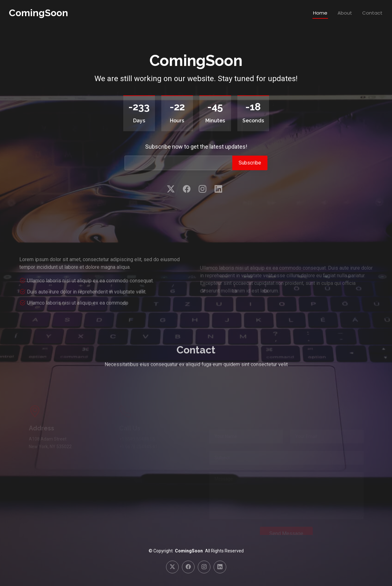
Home (320, 13)
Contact (372, 13)
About (345, 13)
